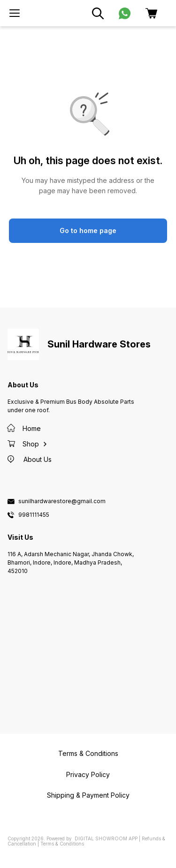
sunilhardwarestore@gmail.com (62, 501)
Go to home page (88, 230)
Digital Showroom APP (106, 838)
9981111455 (34, 515)
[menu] (15, 13)
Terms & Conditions (62, 844)
